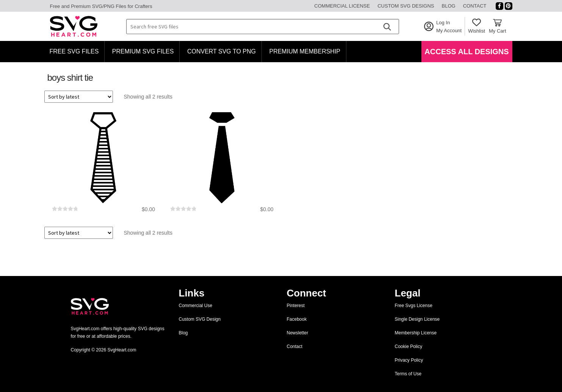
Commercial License (342, 6)
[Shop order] (79, 97)
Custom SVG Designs (406, 6)
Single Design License (417, 319)
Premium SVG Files (143, 51)
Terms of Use (408, 374)
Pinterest (296, 306)
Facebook (297, 319)
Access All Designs (467, 52)
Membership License (416, 333)
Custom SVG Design (200, 319)
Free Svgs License (414, 306)
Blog (449, 6)
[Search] (387, 27)
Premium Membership (305, 51)
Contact (475, 6)
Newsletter (298, 333)
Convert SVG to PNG (222, 51)
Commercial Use (196, 306)
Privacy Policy (409, 360)
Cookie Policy (409, 347)
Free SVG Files (74, 51)
